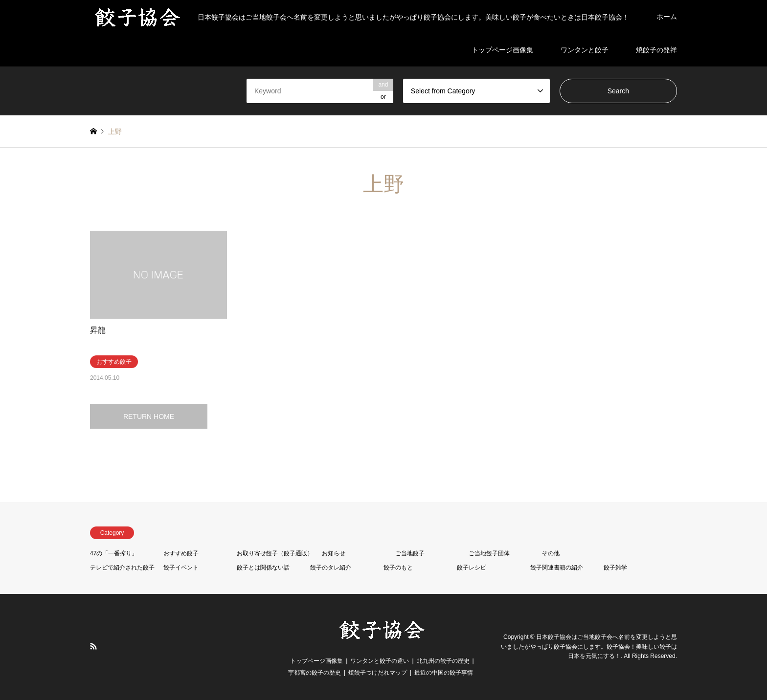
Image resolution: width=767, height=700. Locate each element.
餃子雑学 (615, 568)
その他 (551, 553)
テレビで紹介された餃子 (122, 568)
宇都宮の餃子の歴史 (315, 673)
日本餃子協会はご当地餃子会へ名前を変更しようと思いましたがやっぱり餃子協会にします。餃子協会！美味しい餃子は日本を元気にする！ (589, 647)
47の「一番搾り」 (114, 553)
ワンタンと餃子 (585, 50)
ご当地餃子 (410, 553)
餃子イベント (181, 568)
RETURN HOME (149, 416)
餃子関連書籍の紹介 (557, 568)
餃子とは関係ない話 (263, 568)
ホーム (667, 17)
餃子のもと (398, 568)
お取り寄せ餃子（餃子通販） (275, 553)
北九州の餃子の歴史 (443, 661)
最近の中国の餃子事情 (444, 673)
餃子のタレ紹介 (331, 568)
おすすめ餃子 (181, 553)
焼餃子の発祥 (656, 50)
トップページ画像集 (502, 50)
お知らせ (334, 553)
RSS (93, 646)
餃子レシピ (472, 568)
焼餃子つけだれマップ (378, 673)
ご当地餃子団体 (489, 553)
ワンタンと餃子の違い (380, 661)
